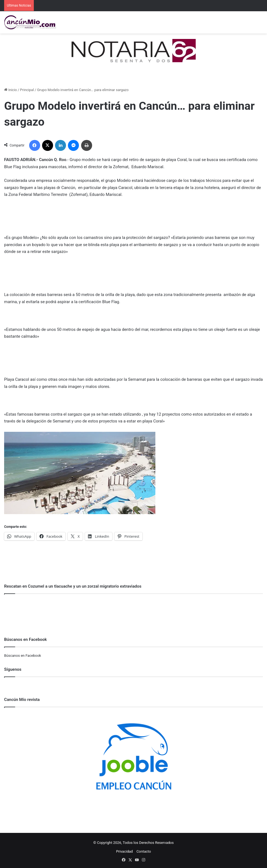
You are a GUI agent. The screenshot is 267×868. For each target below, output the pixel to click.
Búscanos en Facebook (23, 656)
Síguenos (13, 669)
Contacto (144, 851)
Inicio (10, 90)
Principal (27, 90)
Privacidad (124, 851)
